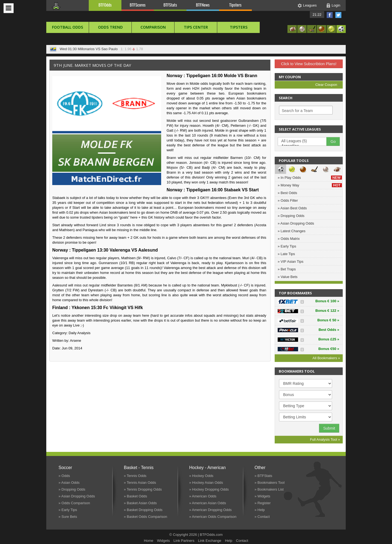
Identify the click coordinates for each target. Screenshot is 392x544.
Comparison (153, 27)
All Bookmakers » (326, 358)
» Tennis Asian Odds (140, 483)
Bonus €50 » (329, 349)
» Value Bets (288, 277)
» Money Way (310, 185)
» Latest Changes (292, 231)
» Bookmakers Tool (269, 483)
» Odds (64, 476)
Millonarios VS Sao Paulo (98, 49)
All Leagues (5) (305, 141)
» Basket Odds (135, 496)
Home (148, 541)
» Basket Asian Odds (140, 503)
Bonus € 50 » (328, 320)
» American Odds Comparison (213, 517)
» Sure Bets (68, 517)
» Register (263, 503)
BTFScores (138, 5)
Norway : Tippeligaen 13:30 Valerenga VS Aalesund (105, 250)
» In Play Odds (310, 178)
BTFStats (170, 5)
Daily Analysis (79, 333)
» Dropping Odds (291, 216)
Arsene (76, 341)
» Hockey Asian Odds (206, 483)
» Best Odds (287, 193)
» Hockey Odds (201, 476)
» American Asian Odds (208, 503)
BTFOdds (105, 5)
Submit (329, 428)
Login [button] (336, 5)
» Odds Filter (288, 200)
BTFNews (203, 5)
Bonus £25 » (329, 339)
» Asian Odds (69, 483)
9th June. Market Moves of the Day (92, 65)
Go (333, 141)
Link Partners (184, 541)
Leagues (310, 5)
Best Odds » (329, 330)
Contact (242, 541)
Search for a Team (297, 111)
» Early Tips (287, 246)
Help (229, 541)
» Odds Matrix (289, 239)
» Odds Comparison (74, 503)
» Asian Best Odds (292, 208)
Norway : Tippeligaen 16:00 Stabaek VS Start (213, 190)
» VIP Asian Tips (290, 262)
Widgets (163, 541)
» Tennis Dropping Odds (143, 489)
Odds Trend (110, 27)
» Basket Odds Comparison (146, 517)
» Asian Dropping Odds (296, 223)
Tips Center (196, 27)
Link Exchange (210, 541)
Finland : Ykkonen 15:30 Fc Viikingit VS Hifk (98, 308)
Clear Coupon (328, 85)
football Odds (68, 27)
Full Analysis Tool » (325, 439)
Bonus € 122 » (327, 311)
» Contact (262, 517)
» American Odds (203, 496)
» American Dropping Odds (210, 510)
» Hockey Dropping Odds (209, 489)
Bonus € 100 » (327, 301)
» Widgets (262, 496)
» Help (260, 510)
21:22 (317, 15)
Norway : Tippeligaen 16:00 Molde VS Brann (212, 76)
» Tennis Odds (135, 476)
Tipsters (235, 5)
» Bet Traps (287, 269)
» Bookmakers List (269, 489)
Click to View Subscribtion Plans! (309, 64)
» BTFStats (263, 476)
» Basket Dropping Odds (143, 510)
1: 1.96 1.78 (131, 49)
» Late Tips (286, 254)
